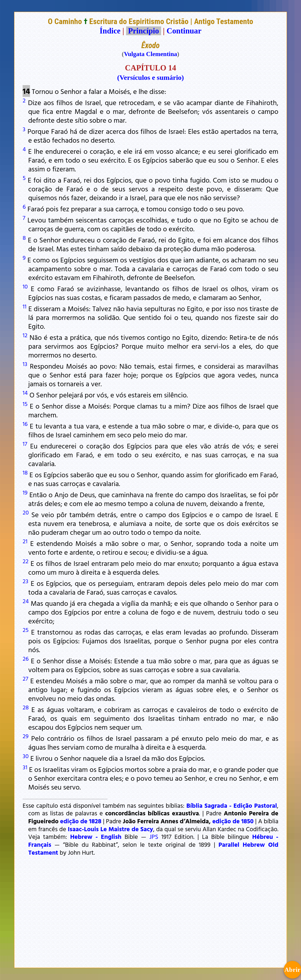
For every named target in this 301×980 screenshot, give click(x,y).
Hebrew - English (96, 836)
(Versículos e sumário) (150, 77)
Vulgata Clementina (150, 54)
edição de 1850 (233, 821)
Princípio (143, 31)
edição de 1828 (81, 821)
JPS (154, 836)
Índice (110, 31)
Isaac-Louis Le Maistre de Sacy (110, 829)
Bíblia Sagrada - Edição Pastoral (232, 805)
